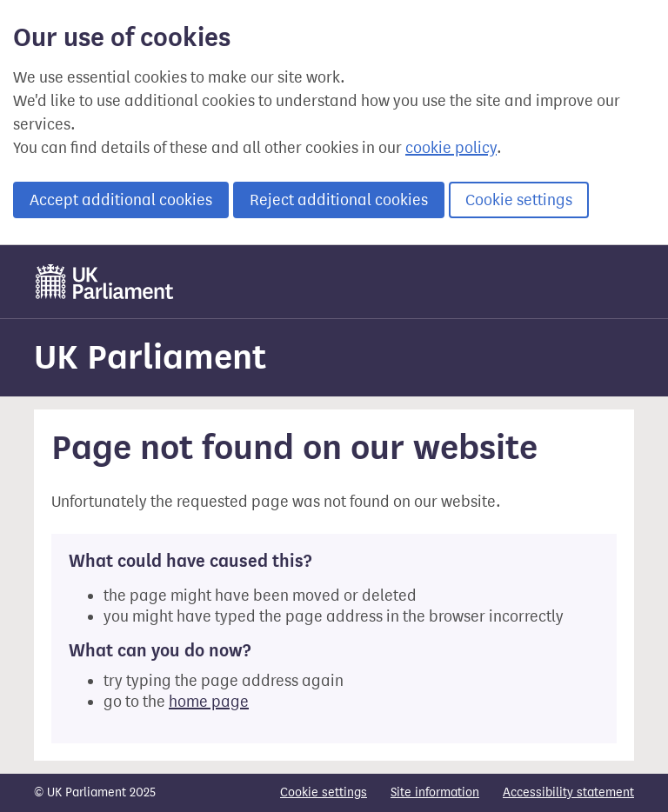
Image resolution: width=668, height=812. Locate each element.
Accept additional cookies (121, 200)
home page (209, 702)
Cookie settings (519, 200)
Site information (435, 792)
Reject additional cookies (339, 200)
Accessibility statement (568, 792)
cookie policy (451, 148)
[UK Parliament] (105, 282)
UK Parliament (150, 357)
